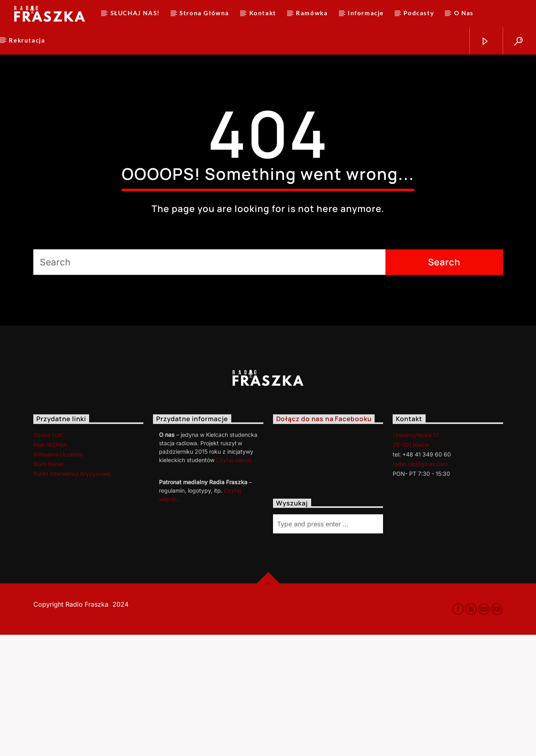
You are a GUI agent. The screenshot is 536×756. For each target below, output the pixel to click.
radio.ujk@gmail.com (420, 585)
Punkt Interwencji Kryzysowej (72, 595)
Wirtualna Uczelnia (58, 576)
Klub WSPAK (50, 566)
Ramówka (312, 13)
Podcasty (419, 13)
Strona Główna (204, 13)
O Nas (464, 13)
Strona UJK (48, 556)
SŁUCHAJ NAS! (135, 13)
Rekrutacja (27, 40)
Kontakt (263, 13)
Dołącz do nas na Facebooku (324, 540)
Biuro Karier (48, 585)
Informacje (366, 13)
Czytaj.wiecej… (236, 581)
